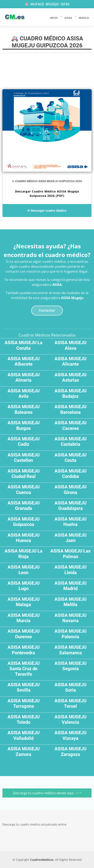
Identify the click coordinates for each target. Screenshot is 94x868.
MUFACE (37, 4)
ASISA (57, 285)
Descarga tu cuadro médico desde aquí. (47, 793)
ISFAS (65, 4)
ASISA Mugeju (72, 298)
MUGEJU (52, 4)
